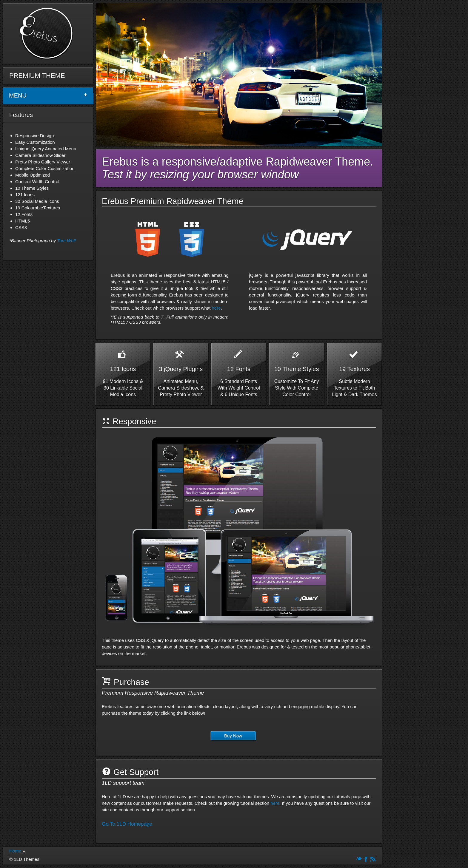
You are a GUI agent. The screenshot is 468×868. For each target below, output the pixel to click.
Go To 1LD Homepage (127, 824)
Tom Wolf (66, 241)
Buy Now (233, 736)
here (216, 308)
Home (15, 851)
